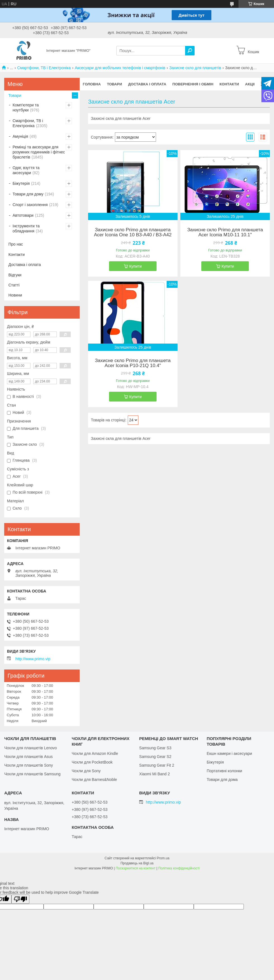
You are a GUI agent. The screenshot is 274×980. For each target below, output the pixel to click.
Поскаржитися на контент (136, 868)
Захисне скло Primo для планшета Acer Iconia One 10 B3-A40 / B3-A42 (133, 232)
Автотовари (23, 215)
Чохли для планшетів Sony (29, 765)
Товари (114, 84)
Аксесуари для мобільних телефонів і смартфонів (120, 68)
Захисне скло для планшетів (195, 68)
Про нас (16, 244)
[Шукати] (190, 51)
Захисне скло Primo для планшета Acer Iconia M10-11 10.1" (225, 232)
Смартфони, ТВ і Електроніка (44, 68)
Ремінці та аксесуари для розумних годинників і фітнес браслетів (39, 152)
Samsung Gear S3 (155, 748)
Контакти (229, 84)
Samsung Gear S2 (155, 757)
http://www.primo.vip (33, 659)
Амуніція (20, 136)
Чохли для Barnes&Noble (94, 780)
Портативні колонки (224, 771)
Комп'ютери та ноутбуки (26, 108)
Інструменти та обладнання (26, 228)
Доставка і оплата (147, 84)
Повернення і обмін (193, 84)
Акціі (250, 84)
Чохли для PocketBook (92, 762)
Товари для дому (28, 194)
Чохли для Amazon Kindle (95, 753)
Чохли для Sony (86, 771)
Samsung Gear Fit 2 (157, 765)
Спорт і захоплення (30, 205)
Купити (135, 266)
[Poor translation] (20, 899)
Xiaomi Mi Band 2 (155, 774)
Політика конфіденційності (179, 868)
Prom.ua (163, 858)
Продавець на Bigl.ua (137, 863)
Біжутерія (21, 183)
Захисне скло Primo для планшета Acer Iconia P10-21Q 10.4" (133, 363)
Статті (14, 285)
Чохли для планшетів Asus (28, 757)
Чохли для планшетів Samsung (32, 774)
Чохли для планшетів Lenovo (30, 748)
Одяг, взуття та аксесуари (26, 170)
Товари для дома (222, 780)
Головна (92, 84)
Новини (15, 295)
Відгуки (15, 275)
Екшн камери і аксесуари (229, 753)
